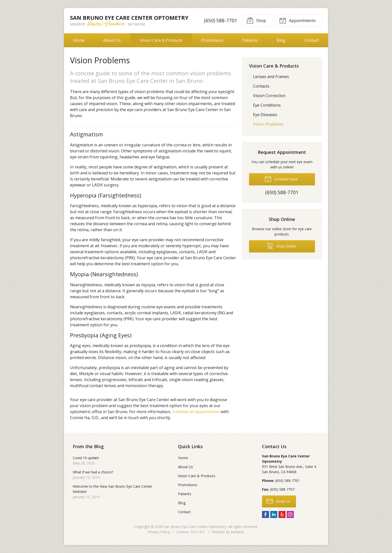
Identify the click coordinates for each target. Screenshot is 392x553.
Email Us (278, 501)
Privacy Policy (159, 532)
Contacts (261, 86)
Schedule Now (281, 179)
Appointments (297, 20)
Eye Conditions (267, 105)
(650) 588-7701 (221, 20)
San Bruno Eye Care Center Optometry (195, 527)
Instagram (290, 514)
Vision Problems (268, 124)
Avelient (237, 532)
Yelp (282, 514)
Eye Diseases (265, 115)
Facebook (265, 514)
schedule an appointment (196, 412)
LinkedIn (274, 514)
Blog (281, 40)
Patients (250, 40)
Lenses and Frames (271, 77)
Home (79, 40)
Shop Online (281, 246)
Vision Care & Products (161, 40)
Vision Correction (269, 96)
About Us (112, 40)
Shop (256, 20)
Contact (311, 40)
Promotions (212, 40)
